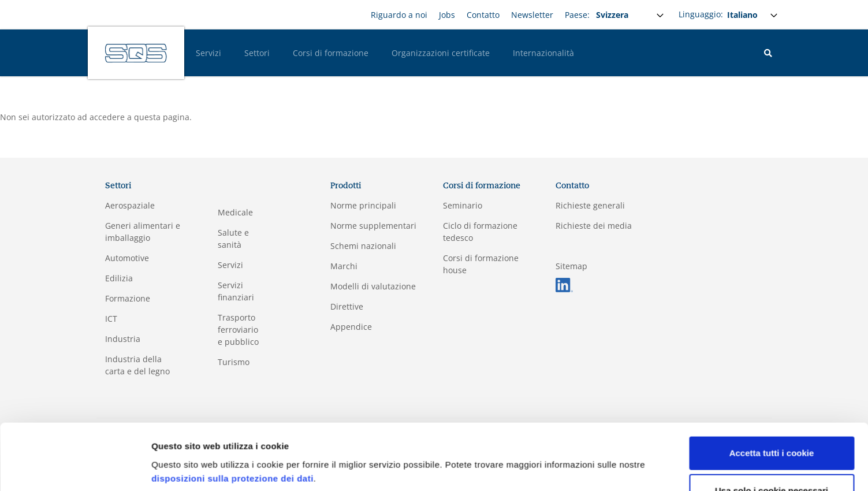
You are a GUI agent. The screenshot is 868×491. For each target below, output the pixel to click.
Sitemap (571, 266)
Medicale (235, 212)
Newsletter (532, 15)
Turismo (234, 362)
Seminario (463, 205)
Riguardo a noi (399, 15)
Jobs (447, 15)
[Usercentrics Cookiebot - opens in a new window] (75, 468)
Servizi (208, 53)
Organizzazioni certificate (441, 53)
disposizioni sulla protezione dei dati (232, 436)
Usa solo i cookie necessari (772, 449)
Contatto (483, 15)
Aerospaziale (130, 205)
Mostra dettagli (182, 468)
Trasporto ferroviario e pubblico (238, 330)
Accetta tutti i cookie (772, 411)
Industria (123, 339)
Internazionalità (543, 53)
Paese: (577, 15)
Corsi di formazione (331, 53)
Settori (257, 53)
